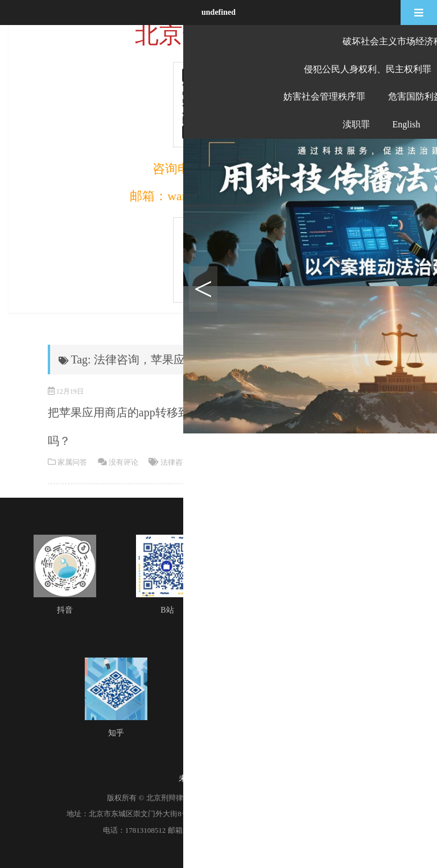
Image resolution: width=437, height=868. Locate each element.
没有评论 (123, 462)
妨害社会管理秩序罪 (324, 96)
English (407, 124)
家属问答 (72, 462)
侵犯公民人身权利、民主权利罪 (368, 69)
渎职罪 (356, 124)
